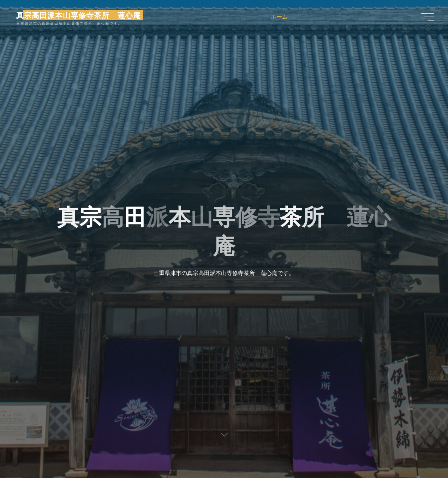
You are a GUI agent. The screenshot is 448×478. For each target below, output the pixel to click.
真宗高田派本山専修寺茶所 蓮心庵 (79, 15)
